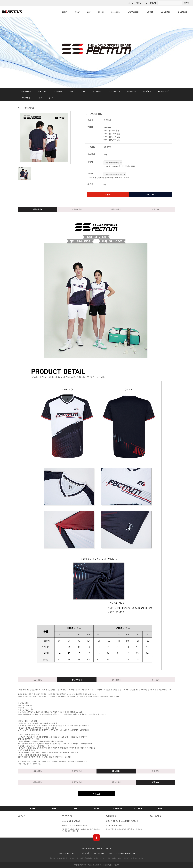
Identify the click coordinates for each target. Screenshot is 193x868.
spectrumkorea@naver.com (125, 853)
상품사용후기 (116, 209)
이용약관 (100, 848)
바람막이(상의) (97, 91)
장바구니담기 (151, 195)
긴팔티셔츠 (58, 91)
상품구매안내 (77, 209)
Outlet (150, 12)
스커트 (82, 91)
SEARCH (187, 3)
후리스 (51, 98)
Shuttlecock (133, 12)
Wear (77, 12)
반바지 (71, 91)
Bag (89, 12)
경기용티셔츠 (26, 91)
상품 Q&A (156, 209)
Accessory (116, 12)
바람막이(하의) (114, 91)
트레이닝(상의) (164, 91)
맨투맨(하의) (147, 91)
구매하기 (108, 195)
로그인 (131, 3)
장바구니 (153, 3)
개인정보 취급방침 (88, 848)
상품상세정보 (37, 209)
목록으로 (96, 794)
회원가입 (139, 3)
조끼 (40, 98)
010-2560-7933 (71, 821)
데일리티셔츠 (42, 91)
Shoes (101, 12)
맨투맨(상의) (131, 91)
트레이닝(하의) (27, 98)
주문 (146, 3)
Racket (64, 12)
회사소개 (109, 848)
